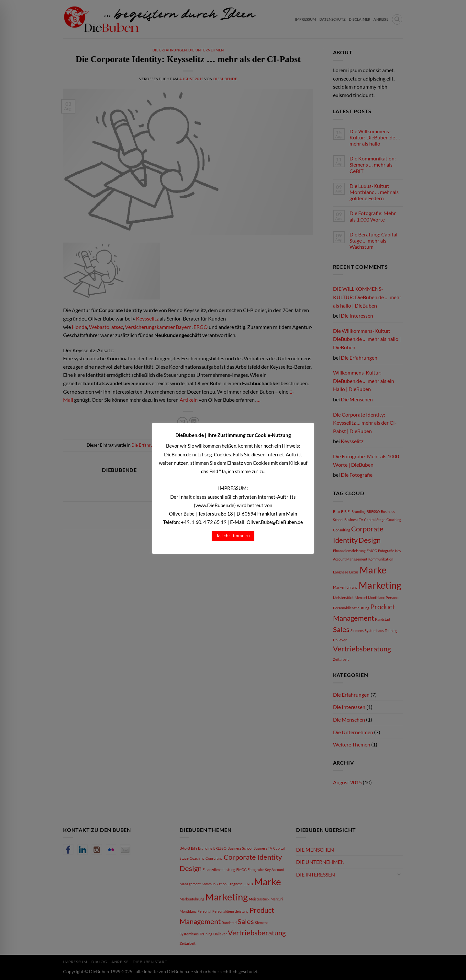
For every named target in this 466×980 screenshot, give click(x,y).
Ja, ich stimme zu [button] (233, 535)
